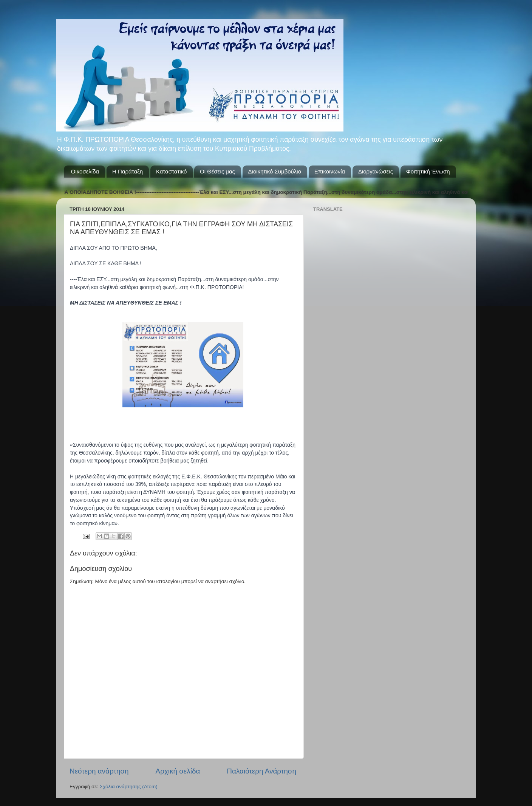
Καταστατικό (171, 171)
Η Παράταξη (128, 171)
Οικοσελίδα (85, 171)
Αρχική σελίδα (178, 771)
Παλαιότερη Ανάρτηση (261, 771)
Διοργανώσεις (376, 171)
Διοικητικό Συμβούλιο (275, 171)
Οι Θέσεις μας (217, 171)
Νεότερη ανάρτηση (99, 771)
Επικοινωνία (330, 171)
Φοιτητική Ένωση (428, 171)
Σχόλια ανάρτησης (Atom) (129, 787)
